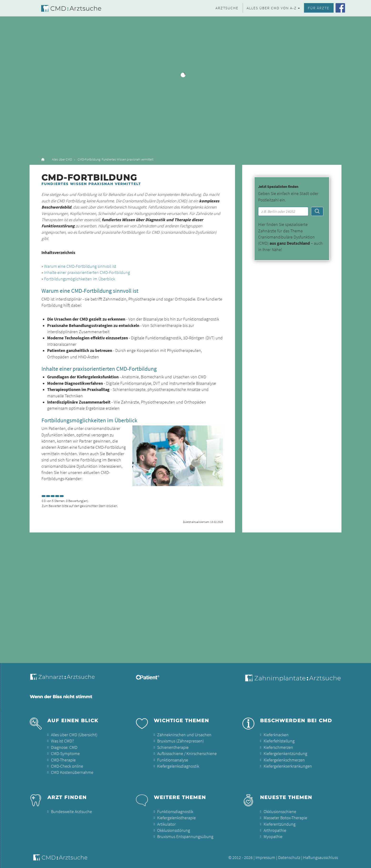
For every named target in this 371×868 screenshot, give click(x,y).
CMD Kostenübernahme (72, 772)
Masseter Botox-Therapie (285, 818)
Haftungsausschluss (321, 858)
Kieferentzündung (280, 824)
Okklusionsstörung (174, 830)
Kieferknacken (276, 735)
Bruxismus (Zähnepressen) (180, 741)
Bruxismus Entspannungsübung (185, 837)
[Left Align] (44, 496)
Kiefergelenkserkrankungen (288, 766)
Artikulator (166, 824)
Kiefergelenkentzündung (285, 754)
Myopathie (273, 837)
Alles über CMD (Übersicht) (74, 735)
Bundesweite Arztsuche (71, 812)
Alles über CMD (62, 159)
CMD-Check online (67, 766)
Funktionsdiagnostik (175, 812)
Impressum (265, 858)
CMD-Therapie (63, 760)
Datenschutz (289, 858)
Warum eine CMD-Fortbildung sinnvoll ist (80, 266)
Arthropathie (275, 830)
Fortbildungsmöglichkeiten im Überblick (80, 279)
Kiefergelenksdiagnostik (178, 766)
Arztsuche (227, 8)
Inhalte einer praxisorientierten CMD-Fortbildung (87, 273)
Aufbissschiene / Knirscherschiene (187, 754)
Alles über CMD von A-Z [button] (272, 8)
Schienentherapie (173, 747)
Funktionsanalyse (173, 760)
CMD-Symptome (65, 754)
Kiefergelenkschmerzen (284, 760)
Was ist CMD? (62, 741)
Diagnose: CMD (64, 747)
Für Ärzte (319, 8)
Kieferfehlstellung (279, 741)
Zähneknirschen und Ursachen (184, 735)
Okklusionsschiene (280, 812)
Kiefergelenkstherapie (176, 818)
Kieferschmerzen (278, 747)
